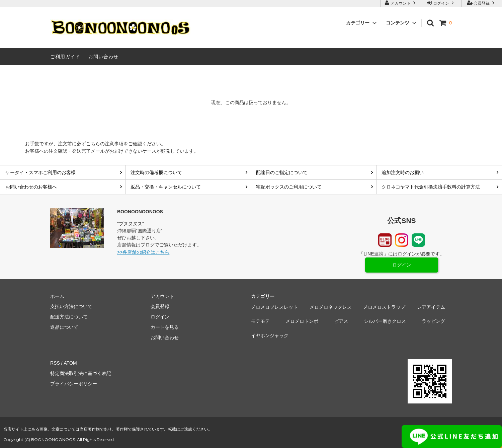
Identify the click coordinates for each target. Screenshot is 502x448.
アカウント (401, 3)
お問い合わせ (103, 57)
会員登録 (482, 3)
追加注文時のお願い (403, 172)
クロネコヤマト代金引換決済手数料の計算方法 (431, 187)
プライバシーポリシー (74, 384)
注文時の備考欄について (156, 172)
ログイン (441, 3)
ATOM (70, 363)
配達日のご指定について (282, 172)
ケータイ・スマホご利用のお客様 (40, 172)
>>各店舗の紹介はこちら (143, 252)
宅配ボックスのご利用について (289, 187)
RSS (55, 363)
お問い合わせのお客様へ (31, 187)
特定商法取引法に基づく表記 (81, 373)
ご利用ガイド (65, 57)
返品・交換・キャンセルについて (166, 187)
